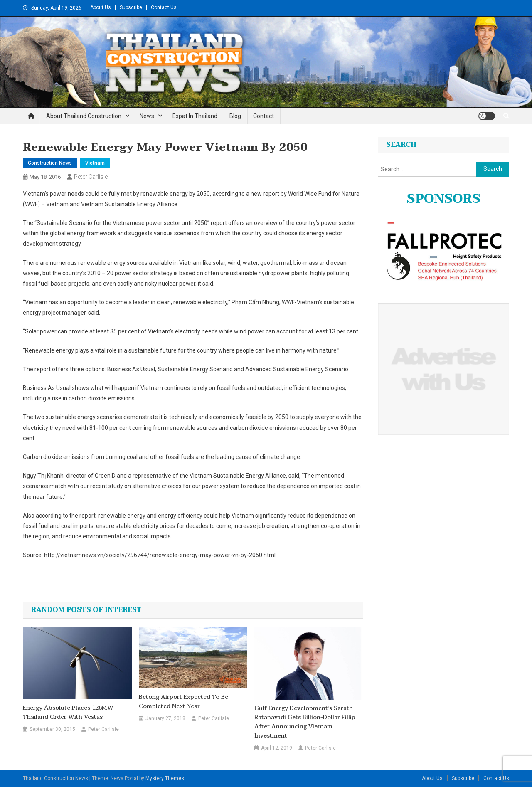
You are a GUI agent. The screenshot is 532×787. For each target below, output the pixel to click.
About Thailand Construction (84, 116)
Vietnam (95, 163)
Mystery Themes (165, 778)
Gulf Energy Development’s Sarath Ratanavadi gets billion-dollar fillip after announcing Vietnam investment (305, 722)
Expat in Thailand (195, 116)
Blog (235, 116)
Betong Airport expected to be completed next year (183, 702)
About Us (101, 7)
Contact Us (164, 7)
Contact (264, 116)
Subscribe (131, 7)
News (147, 116)
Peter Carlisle (91, 177)
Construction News (50, 163)
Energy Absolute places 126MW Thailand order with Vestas (68, 713)
